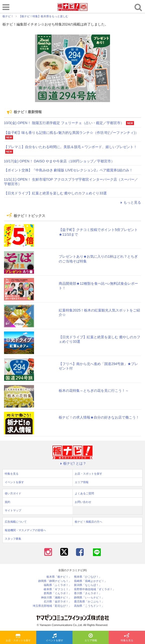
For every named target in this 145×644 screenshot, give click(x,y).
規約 (7, 502)
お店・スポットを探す (18, 638)
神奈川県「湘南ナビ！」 (56, 598)
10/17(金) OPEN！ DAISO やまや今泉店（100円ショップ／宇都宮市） (59, 161)
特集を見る (127, 638)
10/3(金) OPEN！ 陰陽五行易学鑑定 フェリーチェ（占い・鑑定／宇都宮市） (64, 123)
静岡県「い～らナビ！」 (89, 598)
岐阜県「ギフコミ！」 (57, 589)
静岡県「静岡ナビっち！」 (55, 581)
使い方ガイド (13, 493)
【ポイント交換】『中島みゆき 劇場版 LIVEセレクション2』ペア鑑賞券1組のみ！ (68, 170)
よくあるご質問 (84, 493)
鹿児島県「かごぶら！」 (89, 602)
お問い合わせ (83, 502)
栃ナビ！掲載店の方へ (88, 522)
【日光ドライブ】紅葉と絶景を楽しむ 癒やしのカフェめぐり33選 (55, 193)
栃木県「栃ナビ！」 (59, 577)
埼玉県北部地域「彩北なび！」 (52, 606)
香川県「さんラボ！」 (88, 593)
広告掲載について (16, 522)
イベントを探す (54, 638)
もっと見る (130, 202)
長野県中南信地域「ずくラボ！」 (95, 589)
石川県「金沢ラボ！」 (57, 602)
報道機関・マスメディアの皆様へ (25, 530)
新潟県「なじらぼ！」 (88, 585)
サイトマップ (13, 510)
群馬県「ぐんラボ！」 (57, 593)
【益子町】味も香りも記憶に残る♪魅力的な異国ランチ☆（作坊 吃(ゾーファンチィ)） (71, 133)
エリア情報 (91, 638)
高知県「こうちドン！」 (89, 606)
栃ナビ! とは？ (72, 463)
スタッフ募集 (13, 539)
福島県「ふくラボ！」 (57, 585)
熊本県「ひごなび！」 (88, 577)
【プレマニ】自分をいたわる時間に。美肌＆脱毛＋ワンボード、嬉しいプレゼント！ (70, 147)
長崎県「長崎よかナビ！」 (90, 581)
